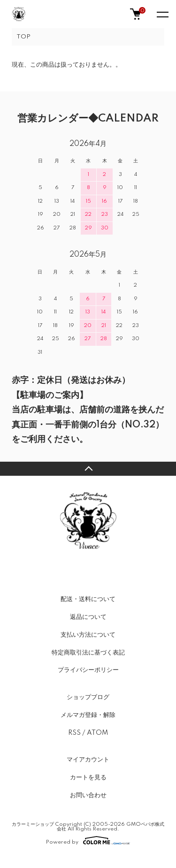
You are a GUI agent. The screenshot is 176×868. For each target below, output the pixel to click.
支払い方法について (88, 635)
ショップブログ (88, 697)
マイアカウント (88, 760)
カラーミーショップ (33, 824)
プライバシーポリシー (88, 670)
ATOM (97, 733)
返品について (88, 617)
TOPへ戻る (88, 469)
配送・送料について (88, 599)
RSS (74, 733)
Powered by (88, 840)
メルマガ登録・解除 (88, 715)
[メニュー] (162, 14)
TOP (23, 37)
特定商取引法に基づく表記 (88, 653)
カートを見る (88, 777)
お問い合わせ (88, 795)
